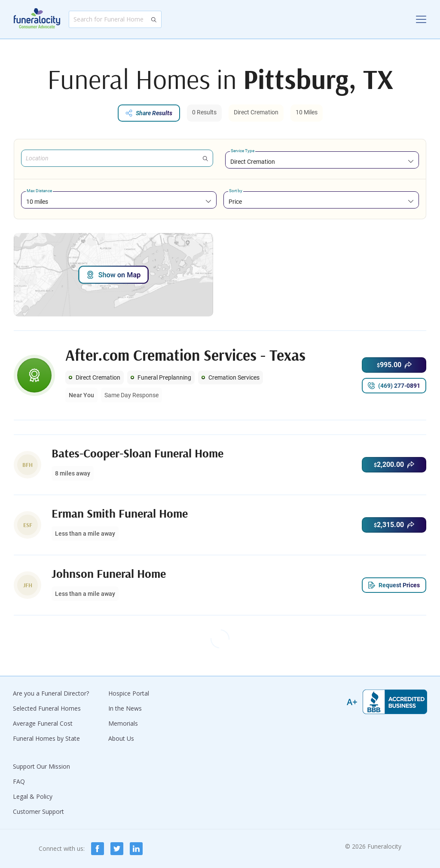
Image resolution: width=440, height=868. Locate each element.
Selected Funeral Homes (47, 708)
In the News (125, 708)
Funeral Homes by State (46, 738)
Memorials (123, 723)
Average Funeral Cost (43, 723)
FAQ (19, 781)
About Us (121, 738)
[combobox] (322, 161)
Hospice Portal (129, 693)
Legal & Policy (33, 796)
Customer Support (38, 811)
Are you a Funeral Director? (51, 693)
